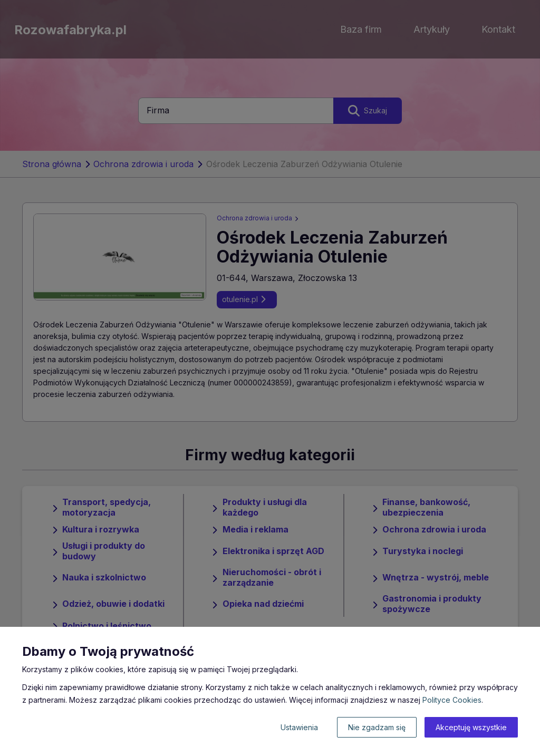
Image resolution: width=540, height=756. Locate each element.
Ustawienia (299, 727)
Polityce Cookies (452, 700)
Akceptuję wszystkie (471, 727)
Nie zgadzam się (377, 727)
